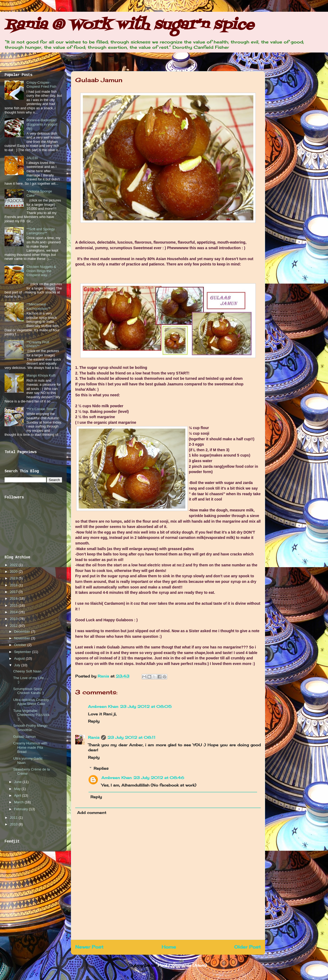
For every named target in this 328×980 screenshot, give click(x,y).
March (19, 802)
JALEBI (32, 158)
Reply (94, 721)
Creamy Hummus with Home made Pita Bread (30, 747)
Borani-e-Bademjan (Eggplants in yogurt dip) (42, 124)
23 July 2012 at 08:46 (159, 778)
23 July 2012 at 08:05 (146, 706)
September (23, 652)
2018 (14, 585)
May (18, 789)
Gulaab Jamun (24, 737)
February (22, 809)
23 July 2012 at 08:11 (131, 737)
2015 (14, 605)
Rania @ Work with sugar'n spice (129, 25)
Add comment (92, 812)
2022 (14, 565)
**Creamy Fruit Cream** (38, 344)
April (18, 795)
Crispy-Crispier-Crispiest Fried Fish (41, 85)
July (18, 665)
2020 (14, 572)
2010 (14, 824)
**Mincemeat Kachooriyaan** (38, 306)
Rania (104, 676)
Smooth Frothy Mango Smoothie (30, 728)
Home (169, 947)
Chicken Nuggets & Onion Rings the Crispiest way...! (41, 271)
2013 (14, 619)
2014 (14, 612)
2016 (14, 598)
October (21, 645)
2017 (14, 592)
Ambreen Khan (103, 706)
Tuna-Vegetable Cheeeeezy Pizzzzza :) (31, 715)
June (18, 782)
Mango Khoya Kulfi (41, 375)
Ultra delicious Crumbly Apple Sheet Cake (31, 702)
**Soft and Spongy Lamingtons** (41, 231)
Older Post (247, 947)
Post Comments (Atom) (182, 965)
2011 (14, 818)
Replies (101, 768)
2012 (14, 626)
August (20, 658)
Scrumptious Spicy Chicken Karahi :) (28, 691)
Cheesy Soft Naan (27, 671)
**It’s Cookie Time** (41, 409)
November (23, 638)
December (23, 632)
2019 (14, 578)
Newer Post (89, 947)
